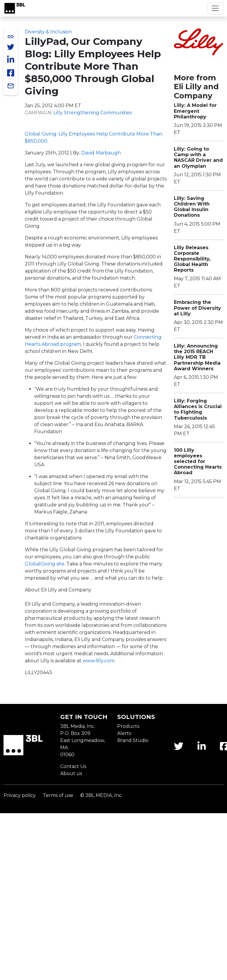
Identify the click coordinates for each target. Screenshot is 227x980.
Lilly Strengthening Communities (93, 113)
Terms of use (58, 795)
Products (128, 726)
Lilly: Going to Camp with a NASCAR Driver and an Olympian (198, 158)
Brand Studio (133, 740)
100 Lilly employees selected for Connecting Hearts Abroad (198, 462)
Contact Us (73, 766)
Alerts (124, 733)
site (45, 564)
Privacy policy (20, 795)
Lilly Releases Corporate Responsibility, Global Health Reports (192, 259)
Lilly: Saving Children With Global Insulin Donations (192, 207)
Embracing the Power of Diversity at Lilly (197, 308)
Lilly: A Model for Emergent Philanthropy (195, 111)
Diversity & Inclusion (48, 32)
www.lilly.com (99, 661)
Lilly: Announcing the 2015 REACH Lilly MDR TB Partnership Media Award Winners (197, 357)
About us (71, 773)
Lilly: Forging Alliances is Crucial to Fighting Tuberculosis (198, 409)
